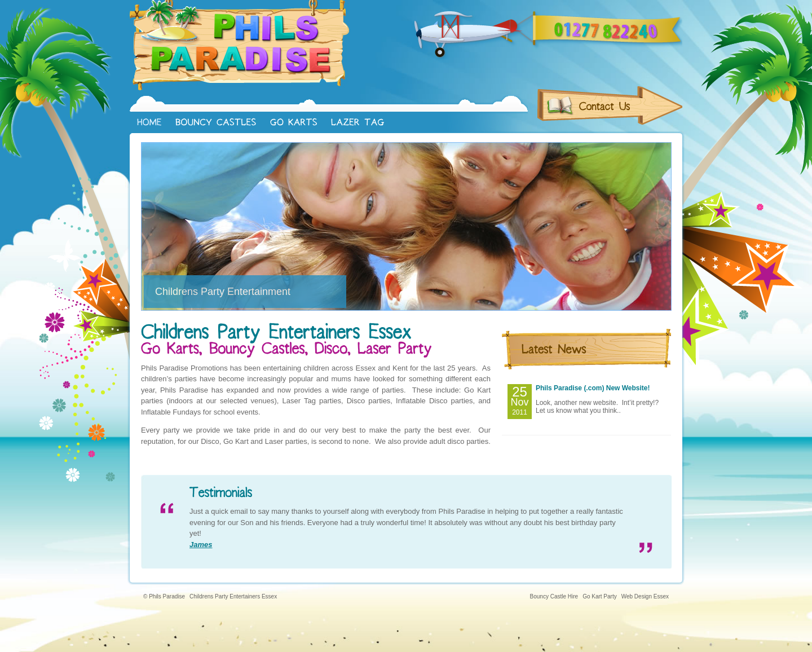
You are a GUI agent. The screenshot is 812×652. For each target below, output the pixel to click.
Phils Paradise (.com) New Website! (593, 388)
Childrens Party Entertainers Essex (233, 596)
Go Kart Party (600, 596)
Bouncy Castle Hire (554, 596)
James (201, 545)
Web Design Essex (645, 596)
